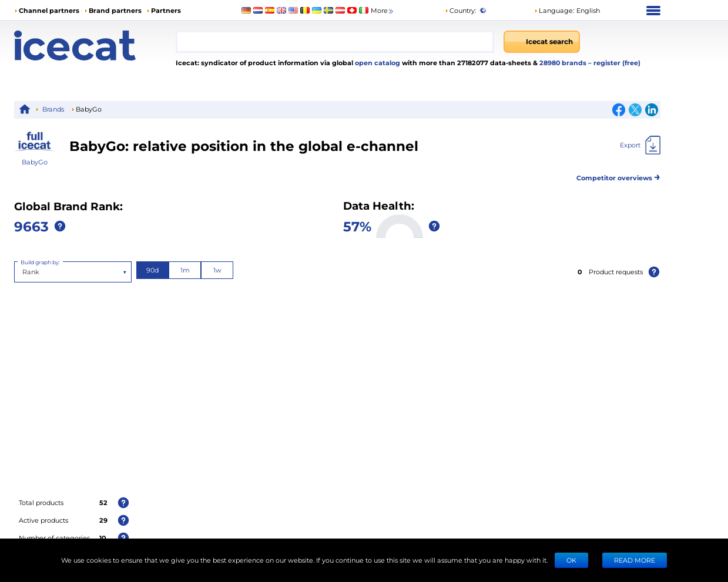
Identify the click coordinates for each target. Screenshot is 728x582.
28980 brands (564, 63)
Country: (460, 10)
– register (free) (614, 63)
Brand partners (115, 10)
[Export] (640, 145)
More (383, 11)
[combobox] (335, 42)
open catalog (377, 63)
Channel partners (49, 10)
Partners (166, 10)
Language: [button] (554, 10)
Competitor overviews (618, 176)
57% (357, 226)
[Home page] (95, 46)
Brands (53, 109)
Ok (571, 560)
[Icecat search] (542, 42)
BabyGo (35, 162)
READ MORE (635, 560)
